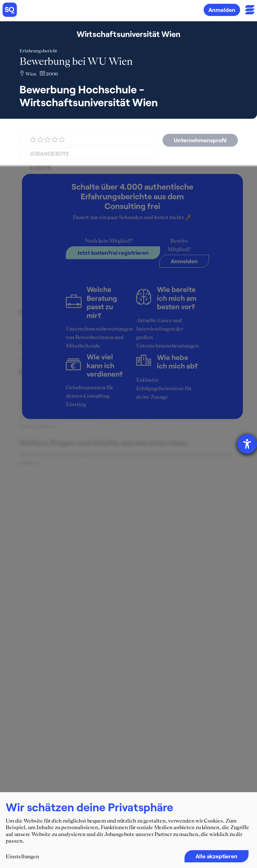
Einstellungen (22, 856)
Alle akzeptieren (217, 856)
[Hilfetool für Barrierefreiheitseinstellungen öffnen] (247, 444)
